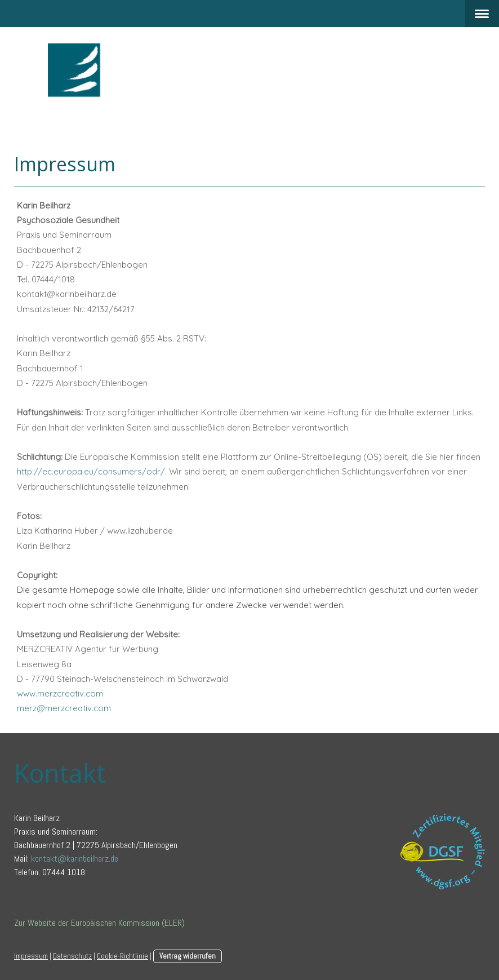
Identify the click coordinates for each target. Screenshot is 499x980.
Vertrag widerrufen (188, 956)
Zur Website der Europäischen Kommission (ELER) (99, 923)
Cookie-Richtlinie (122, 956)
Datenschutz (72, 956)
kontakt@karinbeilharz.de (75, 859)
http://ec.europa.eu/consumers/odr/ (91, 471)
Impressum (31, 956)
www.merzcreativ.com (60, 693)
